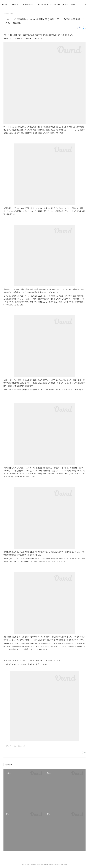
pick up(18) (12, 746)
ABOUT (15, 5)
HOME (5, 5)
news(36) (6, 746)
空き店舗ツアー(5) (20, 746)
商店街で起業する (45, 5)
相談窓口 (74, 5)
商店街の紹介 (28, 5)
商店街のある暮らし (61, 5)
